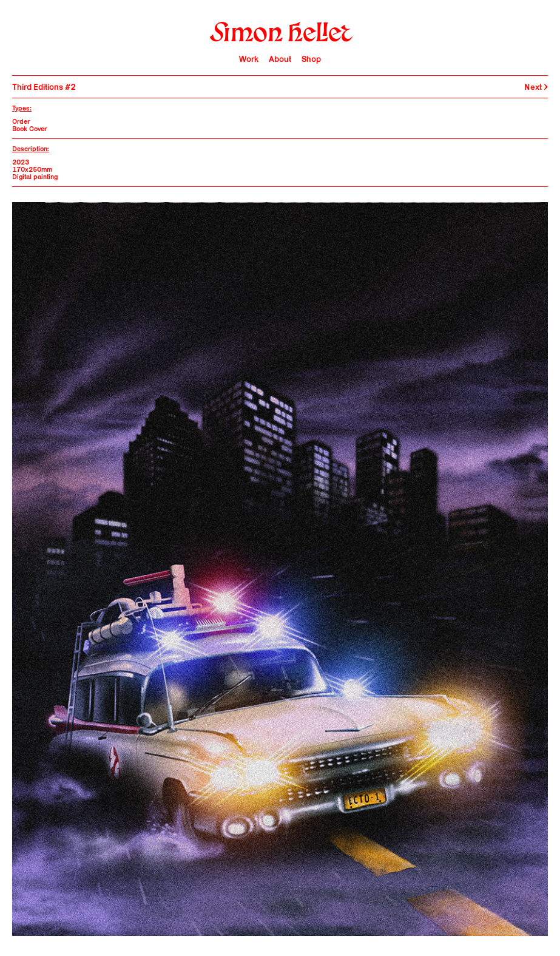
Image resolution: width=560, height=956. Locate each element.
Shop (311, 59)
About (280, 59)
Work (249, 59)
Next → (536, 87)
